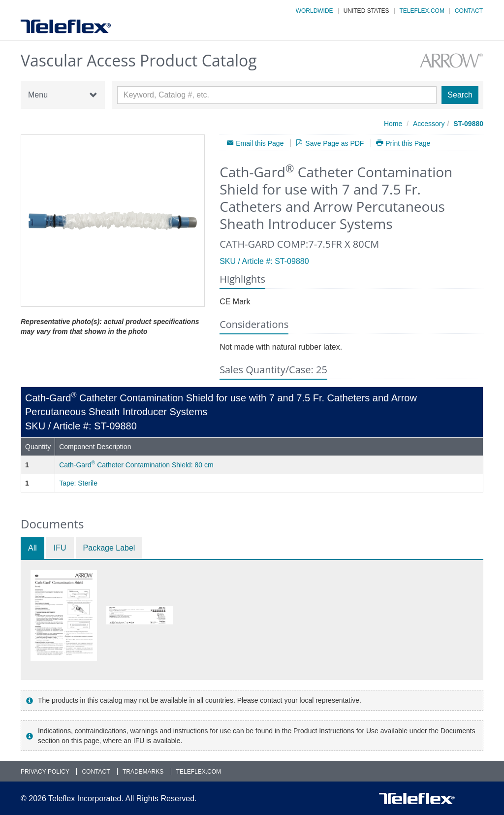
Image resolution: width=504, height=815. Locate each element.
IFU (60, 548)
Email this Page (260, 143)
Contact (469, 11)
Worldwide (315, 11)
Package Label (109, 548)
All (32, 548)
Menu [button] (63, 95)
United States (366, 11)
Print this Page (408, 143)
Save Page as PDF (334, 143)
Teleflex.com (422, 11)
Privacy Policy (45, 772)
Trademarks (143, 772)
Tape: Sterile (78, 483)
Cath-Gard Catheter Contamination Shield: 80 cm (136, 465)
